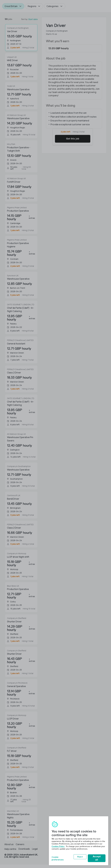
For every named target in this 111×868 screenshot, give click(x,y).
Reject (80, 857)
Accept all (97, 858)
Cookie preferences (58, 858)
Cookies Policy (58, 846)
